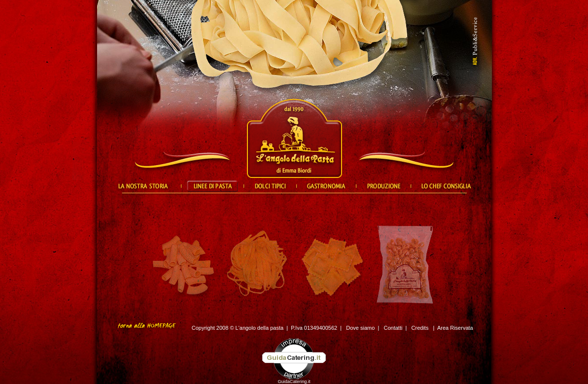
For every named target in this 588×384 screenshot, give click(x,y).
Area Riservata (455, 328)
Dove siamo (360, 328)
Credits (420, 328)
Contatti (393, 328)
